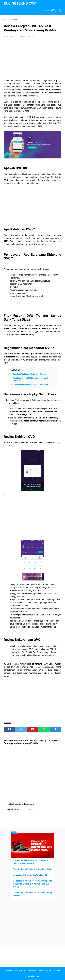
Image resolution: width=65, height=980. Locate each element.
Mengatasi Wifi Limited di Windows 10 (30, 875)
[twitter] (21, 729)
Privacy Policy (20, 971)
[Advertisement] (32, 58)
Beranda (9, 971)
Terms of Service (45, 971)
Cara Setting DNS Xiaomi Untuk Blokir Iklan (32, 869)
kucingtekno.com (20, 3)
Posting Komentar (27, 36)
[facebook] (10, 729)
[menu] (7, 11)
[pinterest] (32, 729)
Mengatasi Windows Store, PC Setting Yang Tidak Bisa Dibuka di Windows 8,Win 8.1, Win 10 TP (32, 884)
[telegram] (55, 729)
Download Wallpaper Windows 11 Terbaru (30, 374)
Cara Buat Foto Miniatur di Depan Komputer (30, 385)
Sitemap (57, 971)
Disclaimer (32, 971)
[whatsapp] (44, 729)
